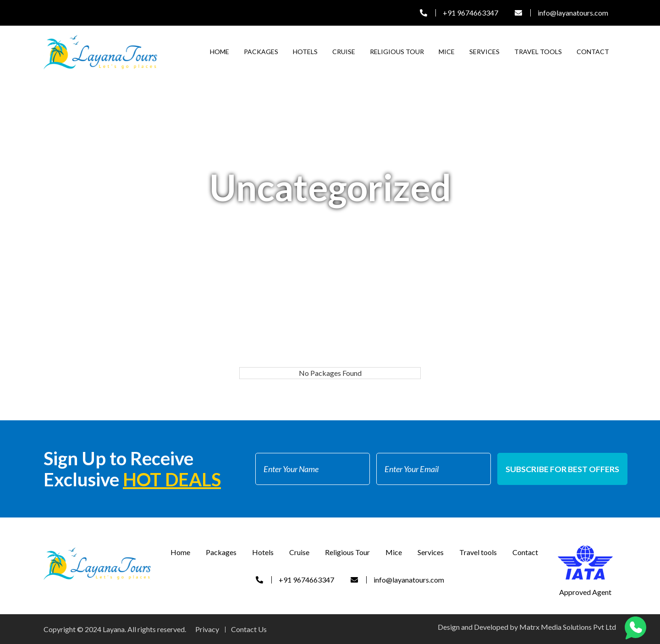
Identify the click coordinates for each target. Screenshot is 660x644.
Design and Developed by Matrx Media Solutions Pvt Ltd (527, 627)
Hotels (305, 52)
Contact (593, 52)
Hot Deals (172, 479)
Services (484, 52)
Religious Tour (397, 52)
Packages (261, 52)
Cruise (344, 52)
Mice (447, 52)
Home (220, 52)
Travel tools (538, 52)
